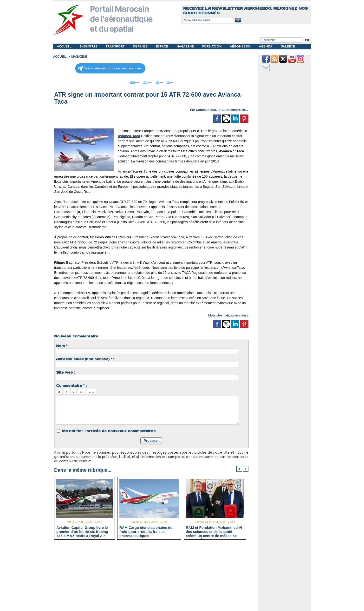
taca (245, 315)
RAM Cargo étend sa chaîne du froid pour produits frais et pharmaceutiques (146, 531)
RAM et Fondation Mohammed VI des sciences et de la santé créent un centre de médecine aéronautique (214, 531)
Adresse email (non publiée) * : (85, 358)
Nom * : (63, 345)
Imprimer (146, 81)
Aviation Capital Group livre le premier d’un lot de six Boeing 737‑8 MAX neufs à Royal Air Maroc (82, 531)
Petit (182, 81)
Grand (166, 81)
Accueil (59, 57)
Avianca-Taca (128, 135)
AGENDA (266, 46)
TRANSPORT (116, 46)
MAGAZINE (185, 46)
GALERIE (288, 46)
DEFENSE (141, 46)
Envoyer (124, 81)
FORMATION (212, 46)
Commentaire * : (71, 385)
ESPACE (162, 46)
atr (227, 315)
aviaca (236, 315)
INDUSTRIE (89, 46)
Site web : (66, 372)
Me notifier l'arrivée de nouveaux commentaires (109, 430)
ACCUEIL (65, 46)
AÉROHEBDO (241, 46)
